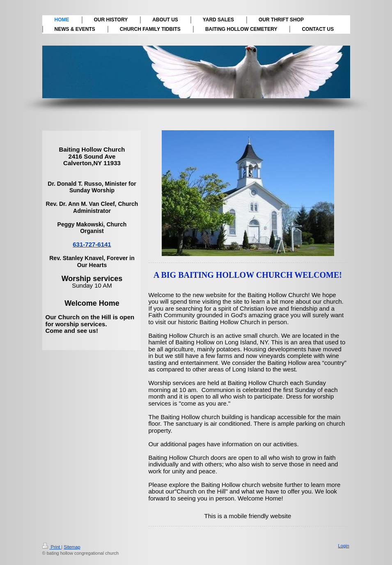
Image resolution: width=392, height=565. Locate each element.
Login (344, 546)
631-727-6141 (92, 244)
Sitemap (72, 547)
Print (52, 547)
